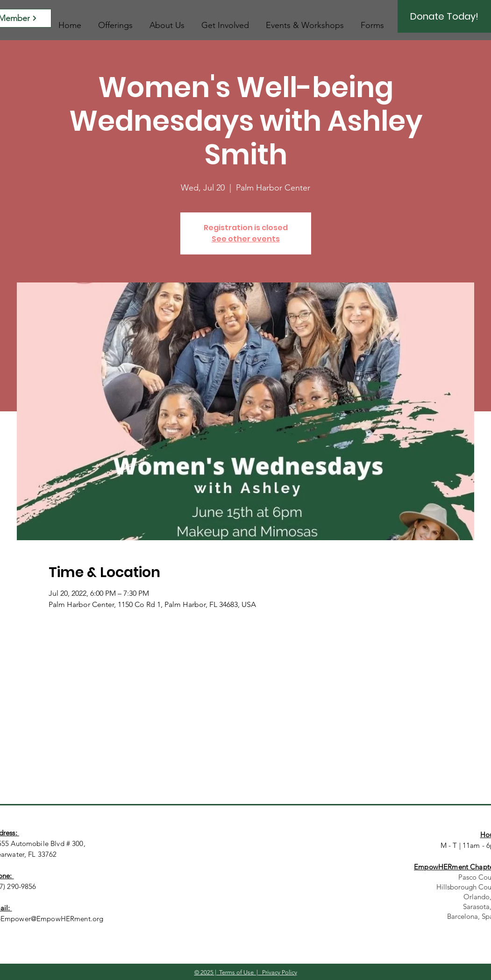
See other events (246, 239)
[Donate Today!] (444, 16)
